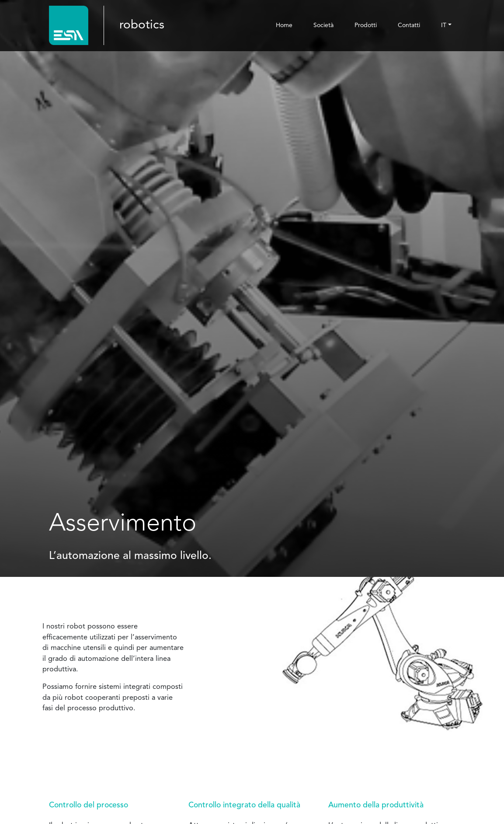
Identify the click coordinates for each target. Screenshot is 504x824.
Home (284, 25)
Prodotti (366, 25)
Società (323, 25)
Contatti (409, 25)
